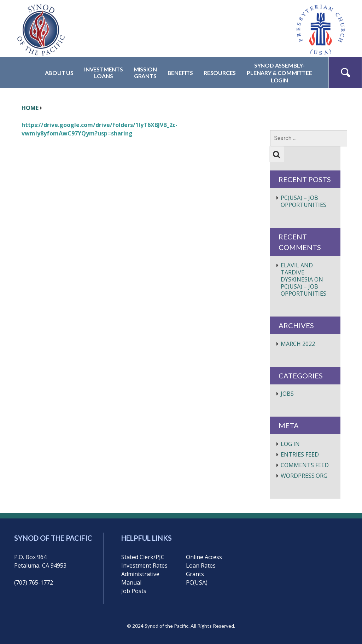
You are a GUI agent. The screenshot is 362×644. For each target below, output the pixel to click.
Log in (290, 444)
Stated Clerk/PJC (143, 557)
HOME (30, 108)
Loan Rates (201, 565)
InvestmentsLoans (104, 72)
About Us (59, 73)
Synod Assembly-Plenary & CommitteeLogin (279, 73)
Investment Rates (144, 565)
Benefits (180, 73)
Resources (220, 73)
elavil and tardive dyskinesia (297, 272)
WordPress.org (304, 476)
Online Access (204, 557)
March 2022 (298, 344)
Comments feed (305, 465)
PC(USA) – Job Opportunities (303, 201)
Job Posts (134, 591)
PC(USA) (197, 582)
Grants (195, 574)
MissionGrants (145, 72)
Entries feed (300, 454)
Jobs (287, 394)
